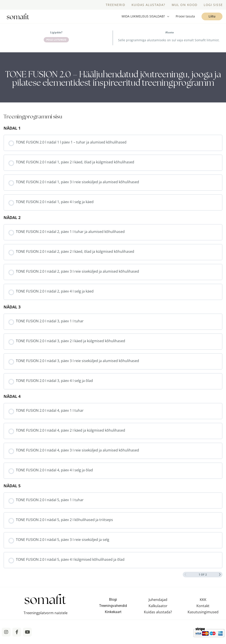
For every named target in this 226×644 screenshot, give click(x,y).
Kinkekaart (113, 616)
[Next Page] (220, 579)
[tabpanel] (113, 81)
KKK (203, 604)
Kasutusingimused (203, 616)
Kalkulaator (158, 610)
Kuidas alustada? (158, 616)
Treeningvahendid (113, 610)
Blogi (113, 603)
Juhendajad (158, 604)
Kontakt (203, 610)
